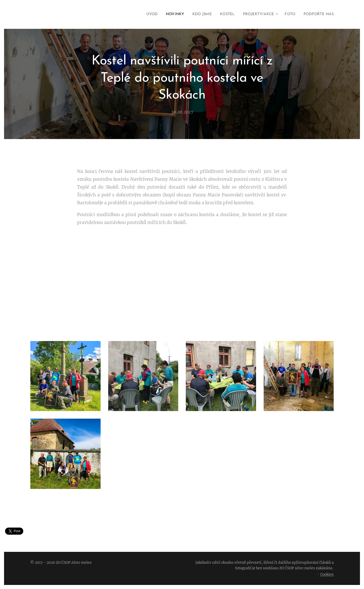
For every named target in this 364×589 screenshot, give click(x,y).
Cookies (327, 574)
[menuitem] (142, 14)
